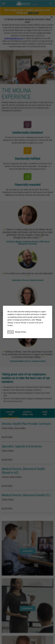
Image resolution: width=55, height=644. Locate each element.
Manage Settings (21, 332)
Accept (10, 332)
